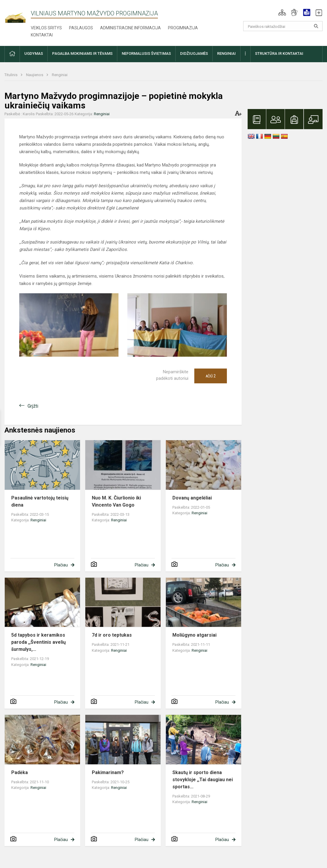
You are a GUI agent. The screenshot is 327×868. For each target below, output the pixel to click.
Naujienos (35, 75)
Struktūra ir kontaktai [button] (279, 53)
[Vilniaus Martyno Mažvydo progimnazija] (18, 14)
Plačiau (61, 565)
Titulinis (11, 75)
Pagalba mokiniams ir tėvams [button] (82, 53)
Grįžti (33, 406)
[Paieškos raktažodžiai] (283, 26)
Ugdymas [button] (34, 53)
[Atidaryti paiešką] (316, 26)
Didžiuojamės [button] (194, 53)
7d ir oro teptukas (112, 635)
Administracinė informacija (130, 28)
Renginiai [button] (226, 53)
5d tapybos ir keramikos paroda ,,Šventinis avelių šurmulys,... (39, 642)
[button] (282, 12)
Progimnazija (183, 28)
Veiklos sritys (46, 28)
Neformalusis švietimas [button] (146, 53)
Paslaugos (81, 28)
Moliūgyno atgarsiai (194, 635)
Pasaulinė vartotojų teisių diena (40, 501)
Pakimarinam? (108, 772)
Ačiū (211, 376)
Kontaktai (42, 35)
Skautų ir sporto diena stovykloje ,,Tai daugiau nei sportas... (203, 780)
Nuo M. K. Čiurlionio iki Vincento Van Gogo (116, 501)
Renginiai (60, 75)
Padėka (20, 772)
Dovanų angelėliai (192, 498)
